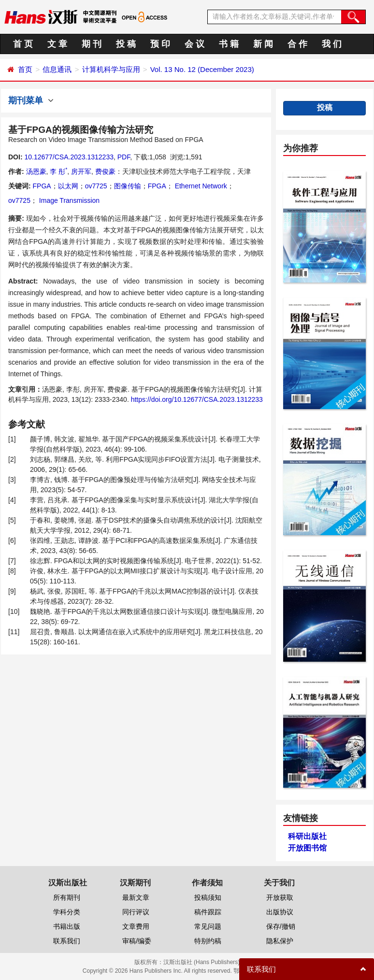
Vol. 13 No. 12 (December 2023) (202, 69)
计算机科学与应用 (111, 69)
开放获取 (280, 897)
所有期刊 (67, 897)
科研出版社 (307, 836)
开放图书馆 (307, 848)
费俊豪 (105, 171)
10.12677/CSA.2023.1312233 (69, 157)
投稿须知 (208, 897)
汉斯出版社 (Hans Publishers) (202, 962)
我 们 (332, 44)
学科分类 (67, 912)
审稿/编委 (137, 941)
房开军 (81, 171)
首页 (25, 69)
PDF (124, 157)
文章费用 (136, 926)
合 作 (297, 44)
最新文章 (136, 897)
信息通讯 (57, 69)
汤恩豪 (36, 171)
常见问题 (208, 926)
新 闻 (263, 44)
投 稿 (126, 44)
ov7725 (96, 186)
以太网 (68, 186)
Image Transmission (68, 200)
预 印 (160, 44)
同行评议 (136, 912)
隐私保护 (280, 941)
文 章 (57, 44)
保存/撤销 (281, 926)
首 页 (23, 44)
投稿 (325, 107)
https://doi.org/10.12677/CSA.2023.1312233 (197, 399)
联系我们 (67, 941)
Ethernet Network (200, 186)
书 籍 (229, 44)
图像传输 (128, 186)
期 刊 (92, 44)
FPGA (42, 186)
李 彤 (58, 171)
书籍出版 (67, 926)
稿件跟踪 (208, 912)
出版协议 (280, 912)
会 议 (194, 44)
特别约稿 (208, 941)
